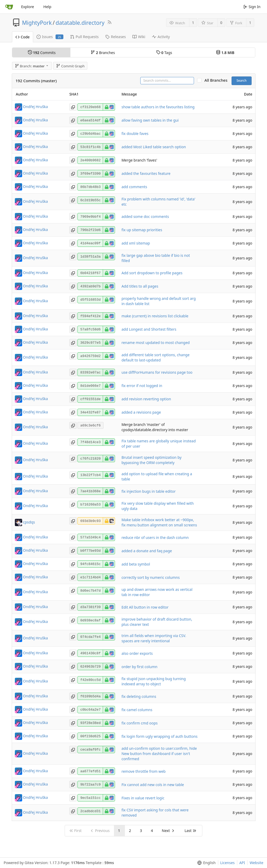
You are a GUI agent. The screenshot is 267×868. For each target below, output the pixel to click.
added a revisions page (141, 412)
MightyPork (37, 23)
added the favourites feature (146, 173)
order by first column (139, 667)
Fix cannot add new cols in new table (153, 785)
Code (23, 37)
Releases (116, 37)
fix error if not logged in (142, 386)
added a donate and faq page (147, 551)
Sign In (252, 7)
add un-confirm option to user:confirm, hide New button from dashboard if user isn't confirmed (159, 754)
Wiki (139, 37)
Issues (50, 37)
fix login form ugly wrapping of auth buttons (160, 736)
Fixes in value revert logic (143, 798)
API (242, 863)
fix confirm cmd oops (140, 723)
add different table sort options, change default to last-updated (156, 357)
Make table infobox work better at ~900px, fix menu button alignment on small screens (159, 522)
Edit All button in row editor (145, 607)
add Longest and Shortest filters (149, 329)
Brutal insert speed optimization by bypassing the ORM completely (151, 460)
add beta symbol (136, 564)
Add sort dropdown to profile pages (152, 273)
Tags (164, 53)
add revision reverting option (146, 399)
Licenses (228, 863)
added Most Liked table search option (154, 147)
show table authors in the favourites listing (158, 107)
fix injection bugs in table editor (149, 491)
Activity (161, 37)
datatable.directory (80, 23)
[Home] (9, 7)
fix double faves (135, 133)
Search (242, 81)
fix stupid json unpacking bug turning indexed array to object (154, 681)
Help (47, 7)
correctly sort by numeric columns (151, 577)
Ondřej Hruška (35, 106)
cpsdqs (29, 522)
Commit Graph (70, 66)
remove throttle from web (144, 771)
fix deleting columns (139, 696)
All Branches (217, 80)
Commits (42, 53)
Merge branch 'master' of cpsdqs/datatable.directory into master (155, 427)
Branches (103, 53)
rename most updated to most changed (156, 343)
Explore (28, 7)
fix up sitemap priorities (142, 230)
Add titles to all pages (140, 286)
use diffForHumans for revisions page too (157, 372)
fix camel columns (137, 710)
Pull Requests (84, 37)
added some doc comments (145, 216)
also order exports (137, 653)
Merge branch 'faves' (139, 160)
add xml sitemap (136, 243)
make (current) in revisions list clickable (155, 316)
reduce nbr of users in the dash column (155, 537)
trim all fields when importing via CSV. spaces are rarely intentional (154, 638)
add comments (134, 187)
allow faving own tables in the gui (150, 120)
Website (256, 863)
